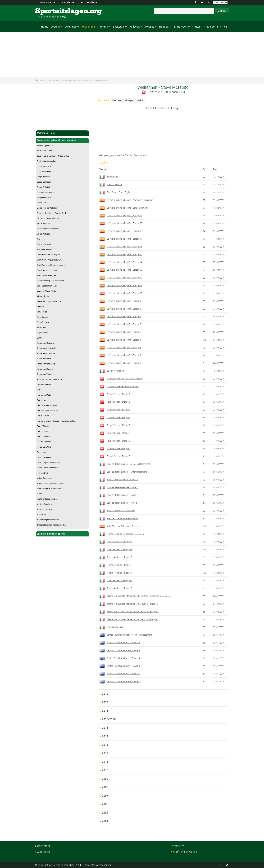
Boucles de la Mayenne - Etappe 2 (122, 487)
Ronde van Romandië (46, 364)
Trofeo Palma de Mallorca (48, 468)
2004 (105, 813)
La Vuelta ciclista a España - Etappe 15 (124, 254)
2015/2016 (109, 719)
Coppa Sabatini (43, 187)
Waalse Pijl (41, 514)
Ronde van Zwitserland (46, 374)
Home (45, 27)
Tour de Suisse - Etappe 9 (119, 394)
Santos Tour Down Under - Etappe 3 (123, 666)
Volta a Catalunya (44, 478)
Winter (196, 27)
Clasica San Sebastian (46, 161)
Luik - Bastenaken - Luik (47, 286)
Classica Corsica (44, 166)
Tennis (104, 27)
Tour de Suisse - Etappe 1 (119, 456)
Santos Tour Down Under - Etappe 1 (123, 681)
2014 (105, 736)
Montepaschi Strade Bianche (49, 301)
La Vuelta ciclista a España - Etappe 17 (124, 239)
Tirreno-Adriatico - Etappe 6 (120, 549)
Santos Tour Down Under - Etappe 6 (123, 642)
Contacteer (44, 852)
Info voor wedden (47, 2)
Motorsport (181, 27)
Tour (38, 390)
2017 (105, 702)
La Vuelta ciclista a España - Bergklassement (127, 208)
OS (226, 27)
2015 (105, 728)
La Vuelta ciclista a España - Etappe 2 (124, 355)
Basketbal (119, 27)
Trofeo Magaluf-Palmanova (48, 462)
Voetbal (55, 27)
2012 (105, 753)
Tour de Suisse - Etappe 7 (119, 409)
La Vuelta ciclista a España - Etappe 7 (124, 316)
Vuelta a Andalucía (45, 504)
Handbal (164, 27)
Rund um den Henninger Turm (49, 379)
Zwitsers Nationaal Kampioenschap (52, 525)
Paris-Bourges (43, 322)
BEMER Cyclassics (45, 146)
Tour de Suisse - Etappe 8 (119, 402)
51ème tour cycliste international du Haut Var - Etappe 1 (133, 619)
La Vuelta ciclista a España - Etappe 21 (124, 215)
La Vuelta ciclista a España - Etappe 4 (124, 340)
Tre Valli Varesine (44, 442)
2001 (105, 821)
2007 (105, 796)
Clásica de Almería (45, 171)
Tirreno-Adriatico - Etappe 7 (120, 541)
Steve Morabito (101, 81)
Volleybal (135, 27)
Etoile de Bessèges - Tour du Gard (51, 213)
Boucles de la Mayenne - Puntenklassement (127, 472)
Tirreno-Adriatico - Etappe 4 (120, 565)
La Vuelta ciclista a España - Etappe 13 (124, 270)
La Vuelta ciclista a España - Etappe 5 (124, 332)
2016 (105, 711)
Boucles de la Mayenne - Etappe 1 (122, 495)
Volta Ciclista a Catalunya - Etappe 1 (123, 526)
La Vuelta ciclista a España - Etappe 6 (124, 324)
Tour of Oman (42, 431)
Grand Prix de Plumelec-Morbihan (122, 518)
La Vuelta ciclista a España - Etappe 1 (124, 363)
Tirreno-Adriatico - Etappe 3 (120, 573)
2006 (105, 804)
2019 (105, 163)
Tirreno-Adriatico (44, 385)
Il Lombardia (113, 177)
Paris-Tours (42, 327)
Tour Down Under (44, 395)
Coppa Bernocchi (44, 182)
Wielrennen (88, 27)
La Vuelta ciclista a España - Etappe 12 (124, 277)
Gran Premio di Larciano (47, 270)
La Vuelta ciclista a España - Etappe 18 (124, 231)
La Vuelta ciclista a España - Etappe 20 (124, 223)
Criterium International (46, 192)
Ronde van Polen (44, 359)
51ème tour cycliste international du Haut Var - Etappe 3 (133, 604)
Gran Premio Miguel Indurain (49, 260)
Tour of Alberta (43, 426)
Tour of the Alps (43, 437)
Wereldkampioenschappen (48, 520)
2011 (105, 762)
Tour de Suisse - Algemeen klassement (125, 378)
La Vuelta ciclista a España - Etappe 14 (124, 262)
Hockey (150, 27)
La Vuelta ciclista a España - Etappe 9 (124, 301)
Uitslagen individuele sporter (76, 81)
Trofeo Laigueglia (44, 457)
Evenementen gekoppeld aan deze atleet (62, 140)
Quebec (40, 338)
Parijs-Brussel (43, 317)
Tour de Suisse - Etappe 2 (119, 448)
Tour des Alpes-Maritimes (47, 411)
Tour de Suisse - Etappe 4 (119, 433)
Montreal (40, 307)
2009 (105, 779)
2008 (105, 787)
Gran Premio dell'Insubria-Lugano (51, 265)
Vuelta (39, 494)
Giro (38, 239)
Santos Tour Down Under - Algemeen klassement (129, 635)
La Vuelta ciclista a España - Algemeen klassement (130, 200)
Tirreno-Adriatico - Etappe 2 (120, 580)
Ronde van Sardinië (45, 369)
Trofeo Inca (41, 452)
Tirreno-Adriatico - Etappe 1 (120, 588)
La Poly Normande (115, 371)
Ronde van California (46, 343)
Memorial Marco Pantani (47, 291)
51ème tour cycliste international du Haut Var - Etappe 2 (133, 611)
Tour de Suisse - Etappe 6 (119, 417)
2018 (105, 694)
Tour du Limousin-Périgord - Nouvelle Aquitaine (57, 421)
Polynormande (43, 333)
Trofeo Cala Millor (44, 447)
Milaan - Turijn (43, 296)
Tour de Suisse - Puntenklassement (123, 386)
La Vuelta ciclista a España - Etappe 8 (124, 309)
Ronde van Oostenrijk (46, 353)
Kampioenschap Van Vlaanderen (51, 281)
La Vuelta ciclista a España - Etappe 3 (124, 347)
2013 (105, 745)
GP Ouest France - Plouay (48, 218)
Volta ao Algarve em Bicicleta (49, 488)
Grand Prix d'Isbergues (46, 275)
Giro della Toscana (45, 249)
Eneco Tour (41, 203)
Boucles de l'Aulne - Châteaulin (121, 510)
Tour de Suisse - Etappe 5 (119, 425)
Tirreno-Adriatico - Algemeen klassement (126, 534)
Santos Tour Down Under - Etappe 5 (123, 650)
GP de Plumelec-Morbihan (48, 229)
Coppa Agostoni (43, 177)
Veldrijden (71, 27)
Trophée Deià (42, 473)
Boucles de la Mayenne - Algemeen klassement (128, 464)
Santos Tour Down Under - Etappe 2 (123, 673)
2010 (105, 770)
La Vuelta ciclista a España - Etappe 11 (124, 285)
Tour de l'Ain (42, 400)
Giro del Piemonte (44, 244)
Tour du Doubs (43, 416)
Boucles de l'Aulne (44, 151)
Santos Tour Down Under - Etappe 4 (123, 658)
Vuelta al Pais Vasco (45, 509)
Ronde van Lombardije (46, 348)
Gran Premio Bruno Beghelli (49, 255)
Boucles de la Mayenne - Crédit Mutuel (53, 156)
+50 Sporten (212, 27)
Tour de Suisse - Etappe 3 (119, 441)
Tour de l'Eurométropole (47, 405)
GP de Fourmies (44, 223)
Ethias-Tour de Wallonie (47, 208)
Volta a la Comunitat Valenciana (50, 483)
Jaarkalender (68, 2)
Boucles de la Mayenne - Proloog (122, 503)
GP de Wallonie (43, 234)
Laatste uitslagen (89, 2)
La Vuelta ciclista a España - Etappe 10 (124, 293)
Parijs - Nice (42, 312)
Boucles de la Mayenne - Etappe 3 (122, 479)
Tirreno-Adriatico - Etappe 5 (120, 557)
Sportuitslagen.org (48, 11)
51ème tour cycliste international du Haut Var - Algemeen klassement (139, 596)
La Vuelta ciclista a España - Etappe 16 (124, 246)
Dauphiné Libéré (44, 197)
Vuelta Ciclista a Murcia (47, 499)
